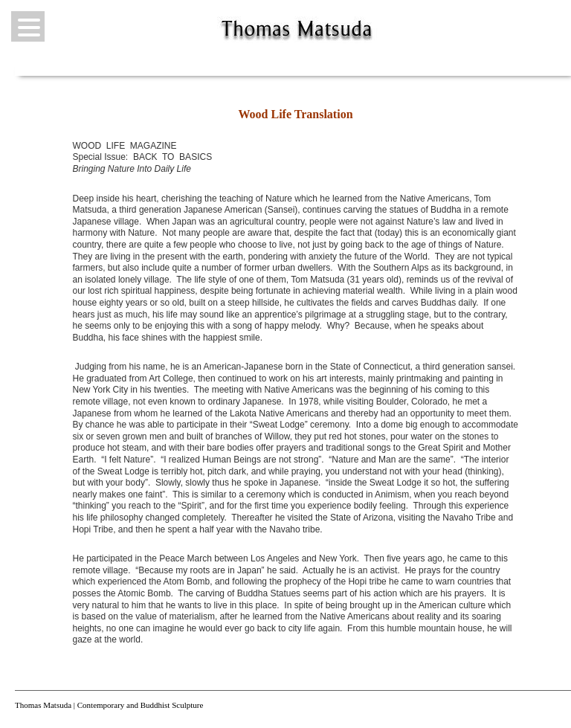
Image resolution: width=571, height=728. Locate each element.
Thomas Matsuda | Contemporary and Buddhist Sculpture (109, 705)
